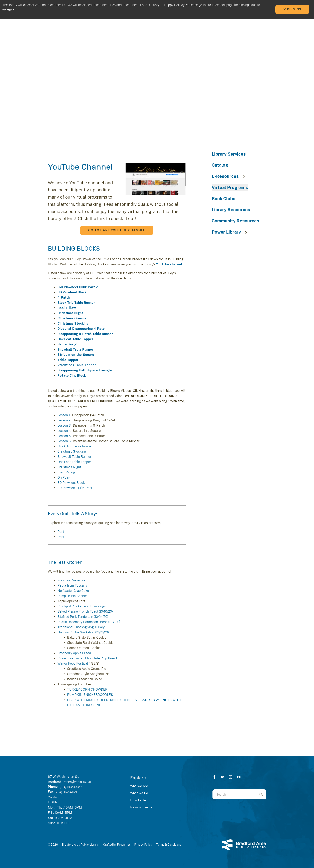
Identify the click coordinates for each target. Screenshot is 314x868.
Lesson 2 (64, 420)
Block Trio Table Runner (76, 303)
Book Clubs (223, 199)
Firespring (123, 845)
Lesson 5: (64, 436)
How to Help (139, 800)
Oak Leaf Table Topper (75, 339)
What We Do (139, 793)
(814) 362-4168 (66, 792)
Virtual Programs (230, 187)
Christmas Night (70, 313)
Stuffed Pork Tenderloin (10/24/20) (83, 617)
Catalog (220, 165)
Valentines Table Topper (77, 365)
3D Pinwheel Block (72, 292)
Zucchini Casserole (71, 580)
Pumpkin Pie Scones (72, 596)
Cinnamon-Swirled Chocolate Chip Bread (87, 658)
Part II (62, 537)
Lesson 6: (64, 441)
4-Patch (64, 297)
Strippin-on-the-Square (76, 355)
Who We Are (139, 786)
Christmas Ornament (74, 318)
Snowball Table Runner (75, 349)
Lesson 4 (64, 431)
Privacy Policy (143, 845)
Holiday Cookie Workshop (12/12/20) (83, 632)
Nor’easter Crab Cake (73, 591)
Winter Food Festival (73, 663)
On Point (64, 477)
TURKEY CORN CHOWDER (87, 689)
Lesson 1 (64, 415)
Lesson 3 (64, 425)
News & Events (141, 807)
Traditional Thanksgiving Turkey (81, 627)
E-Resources (230, 176)
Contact (54, 797)
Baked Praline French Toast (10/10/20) (85, 611)
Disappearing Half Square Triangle (85, 370)
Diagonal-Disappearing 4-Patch (82, 329)
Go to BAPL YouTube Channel (117, 230)
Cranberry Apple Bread (74, 653)
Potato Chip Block (72, 375)
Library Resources (231, 210)
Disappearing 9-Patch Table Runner (85, 334)
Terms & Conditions (169, 845)
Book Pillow (67, 308)
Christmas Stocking (73, 323)
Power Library (231, 232)
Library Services (229, 154)
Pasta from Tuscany (72, 585)
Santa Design (68, 344)
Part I (62, 532)
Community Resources (235, 221)
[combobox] (234, 794)
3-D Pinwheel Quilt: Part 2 (78, 287)
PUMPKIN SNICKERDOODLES (90, 695)
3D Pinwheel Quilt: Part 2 (76, 488)
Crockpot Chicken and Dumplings (82, 606)
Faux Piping (66, 472)
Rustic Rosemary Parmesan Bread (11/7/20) (89, 622)
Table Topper (68, 360)
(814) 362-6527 (71, 787)
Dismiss (292, 9)
